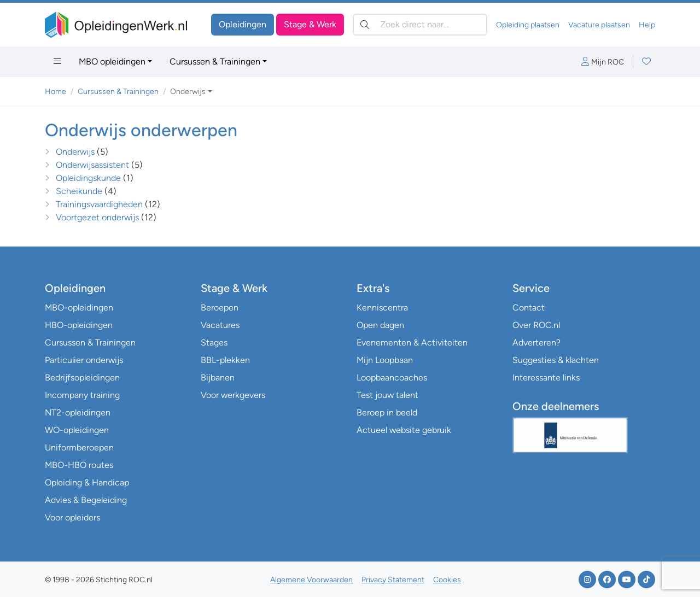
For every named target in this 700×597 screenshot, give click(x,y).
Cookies (447, 580)
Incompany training (82, 395)
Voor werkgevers (233, 395)
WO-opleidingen (77, 430)
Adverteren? (536, 343)
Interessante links (546, 377)
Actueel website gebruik (404, 430)
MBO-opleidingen (79, 308)
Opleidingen (243, 24)
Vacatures (220, 325)
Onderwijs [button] (188, 92)
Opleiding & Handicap (87, 482)
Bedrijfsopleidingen (82, 377)
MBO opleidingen (112, 62)
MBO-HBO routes (79, 465)
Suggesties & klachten (556, 360)
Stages (214, 343)
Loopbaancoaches (392, 377)
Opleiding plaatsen (528, 25)
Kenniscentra (382, 308)
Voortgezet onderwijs (97, 217)
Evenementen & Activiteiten (412, 343)
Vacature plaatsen (599, 25)
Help (647, 25)
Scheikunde (79, 191)
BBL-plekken (225, 360)
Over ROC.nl (536, 325)
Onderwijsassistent (92, 165)
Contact (529, 308)
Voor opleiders (72, 517)
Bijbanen (218, 377)
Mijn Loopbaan (385, 360)
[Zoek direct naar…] (420, 25)
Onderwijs (75, 152)
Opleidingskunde (88, 178)
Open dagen (380, 325)
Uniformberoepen (79, 447)
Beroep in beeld (387, 412)
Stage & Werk (310, 24)
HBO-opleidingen (79, 325)
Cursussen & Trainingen (215, 62)
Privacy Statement (393, 580)
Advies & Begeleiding (86, 500)
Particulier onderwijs (84, 360)
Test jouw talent (387, 395)
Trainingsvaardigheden (99, 204)
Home (56, 92)
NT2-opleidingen (78, 412)
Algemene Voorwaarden (311, 580)
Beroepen (220, 308)
